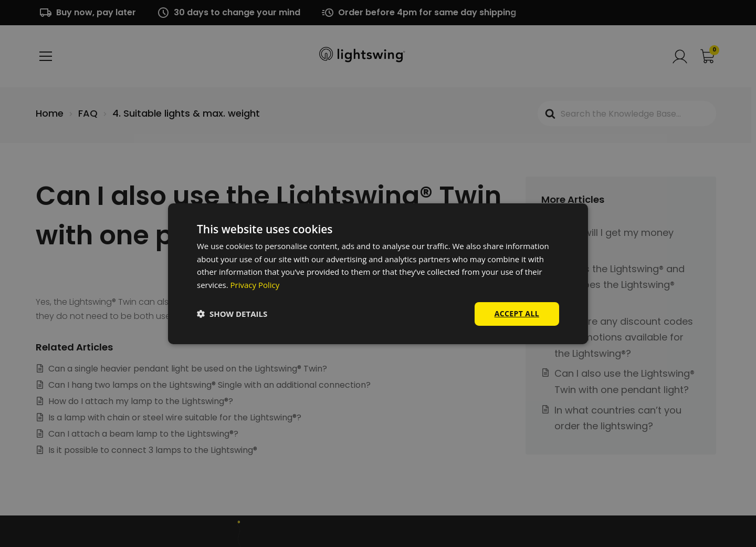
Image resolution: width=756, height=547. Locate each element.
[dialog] (378, 273)
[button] (232, 314)
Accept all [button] (517, 313)
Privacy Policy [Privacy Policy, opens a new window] (255, 285)
